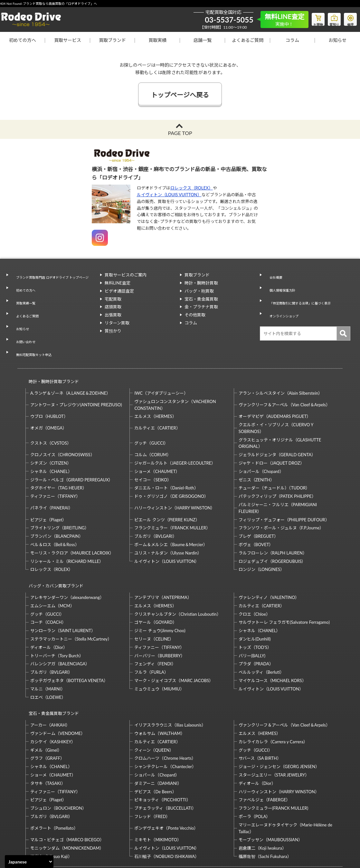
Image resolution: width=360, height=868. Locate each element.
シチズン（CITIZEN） (51, 431)
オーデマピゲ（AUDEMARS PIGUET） (275, 384)
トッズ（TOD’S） (255, 609)
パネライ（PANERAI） (52, 476)
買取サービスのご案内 (126, 275)
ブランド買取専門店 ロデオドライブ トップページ (54, 278)
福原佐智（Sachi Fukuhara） (265, 812)
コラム (292, 40)
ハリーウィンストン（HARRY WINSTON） (175, 476)
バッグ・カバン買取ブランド (53, 550)
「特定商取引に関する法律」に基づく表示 (304, 291)
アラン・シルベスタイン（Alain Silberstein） (281, 361)
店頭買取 (113, 307)
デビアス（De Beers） (155, 747)
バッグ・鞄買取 (199, 291)
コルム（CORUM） (153, 422)
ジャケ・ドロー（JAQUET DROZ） (271, 431)
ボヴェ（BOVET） (256, 512)
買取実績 (157, 40)
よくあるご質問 (248, 40)
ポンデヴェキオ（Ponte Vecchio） (166, 784)
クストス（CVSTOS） (51, 411)
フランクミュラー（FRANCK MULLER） (172, 496)
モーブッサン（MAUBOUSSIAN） (270, 796)
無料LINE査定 (118, 283)
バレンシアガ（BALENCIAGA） (60, 626)
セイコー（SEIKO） (153, 448)
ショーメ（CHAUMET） (157, 439)
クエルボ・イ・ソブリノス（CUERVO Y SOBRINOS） (276, 396)
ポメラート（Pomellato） (54, 784)
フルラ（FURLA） (151, 634)
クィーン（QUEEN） (154, 706)
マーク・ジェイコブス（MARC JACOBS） (174, 642)
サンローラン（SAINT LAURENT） (63, 593)
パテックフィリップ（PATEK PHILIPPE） (277, 464)
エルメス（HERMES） (155, 384)
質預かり (113, 331)
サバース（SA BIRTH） (260, 714)
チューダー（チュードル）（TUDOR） (274, 456)
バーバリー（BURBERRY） (160, 617)
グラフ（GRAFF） (47, 714)
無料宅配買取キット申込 (34, 330)
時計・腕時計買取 (201, 283)
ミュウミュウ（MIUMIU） (159, 651)
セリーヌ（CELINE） (154, 601)
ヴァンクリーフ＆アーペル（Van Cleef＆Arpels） (284, 372)
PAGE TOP (180, 133)
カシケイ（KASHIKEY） (53, 698)
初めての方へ (23, 40)
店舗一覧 (203, 40)
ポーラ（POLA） (255, 772)
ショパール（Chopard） (261, 439)
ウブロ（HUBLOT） (49, 384)
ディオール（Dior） (49, 609)
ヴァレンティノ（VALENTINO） (269, 559)
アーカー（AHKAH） (50, 681)
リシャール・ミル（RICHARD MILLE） (67, 529)
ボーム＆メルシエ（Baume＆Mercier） (171, 512)
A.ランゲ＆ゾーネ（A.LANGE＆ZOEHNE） (70, 361)
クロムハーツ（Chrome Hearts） (165, 714)
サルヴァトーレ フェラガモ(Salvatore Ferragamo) (284, 584)
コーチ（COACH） (48, 584)
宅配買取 (113, 299)
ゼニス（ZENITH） (257, 448)
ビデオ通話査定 (119, 291)
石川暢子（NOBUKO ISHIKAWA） (167, 812)
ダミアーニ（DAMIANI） (158, 739)
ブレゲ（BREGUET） (258, 504)
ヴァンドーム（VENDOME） (58, 689)
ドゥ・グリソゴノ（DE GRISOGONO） (171, 464)
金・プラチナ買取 (201, 307)
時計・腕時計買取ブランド (51, 352)
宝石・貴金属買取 (201, 299)
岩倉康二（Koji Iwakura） (262, 804)
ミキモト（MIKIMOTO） (158, 796)
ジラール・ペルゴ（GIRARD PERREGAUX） (71, 448)
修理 (349, 18)
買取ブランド (112, 40)
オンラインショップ (283, 299)
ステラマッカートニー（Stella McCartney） (71, 601)
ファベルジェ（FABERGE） (264, 756)
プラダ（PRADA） (256, 626)
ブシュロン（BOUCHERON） (58, 764)
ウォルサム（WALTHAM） (160, 689)
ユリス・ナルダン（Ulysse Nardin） (168, 521)
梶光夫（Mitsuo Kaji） (51, 812)
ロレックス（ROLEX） (192, 188)
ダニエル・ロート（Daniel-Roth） (166, 456)
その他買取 (195, 315)
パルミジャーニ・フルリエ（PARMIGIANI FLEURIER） (278, 476)
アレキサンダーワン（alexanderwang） (67, 559)
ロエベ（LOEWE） (48, 659)
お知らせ (337, 40)
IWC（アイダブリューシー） (161, 361)
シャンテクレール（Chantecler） (165, 722)
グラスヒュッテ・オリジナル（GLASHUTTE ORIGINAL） (280, 411)
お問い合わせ (24, 322)
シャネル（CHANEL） (51, 439)
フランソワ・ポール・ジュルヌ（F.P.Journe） (281, 496)
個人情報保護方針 (281, 283)
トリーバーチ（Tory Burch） (57, 617)
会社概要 (273, 275)
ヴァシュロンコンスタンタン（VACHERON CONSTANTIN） (175, 373)
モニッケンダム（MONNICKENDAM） (67, 804)
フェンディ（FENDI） (155, 626)
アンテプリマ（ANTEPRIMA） (163, 559)
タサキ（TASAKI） (48, 739)
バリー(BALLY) (252, 617)
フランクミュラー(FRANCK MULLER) (273, 764)
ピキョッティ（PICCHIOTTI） (162, 756)
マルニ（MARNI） (48, 651)
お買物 (310, 18)
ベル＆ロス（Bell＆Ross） (55, 512)
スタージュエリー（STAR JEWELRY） (274, 731)
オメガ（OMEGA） (48, 396)
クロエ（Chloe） (254, 576)
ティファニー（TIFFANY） (55, 464)
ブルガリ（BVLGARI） (155, 504)
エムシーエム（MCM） (52, 567)
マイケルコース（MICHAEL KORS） (272, 642)
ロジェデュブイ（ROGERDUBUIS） (272, 529)
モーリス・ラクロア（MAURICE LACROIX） (72, 521)
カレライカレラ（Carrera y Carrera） (273, 698)
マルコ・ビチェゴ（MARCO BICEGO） (67, 796)
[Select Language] (29, 862)
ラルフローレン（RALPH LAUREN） (273, 521)
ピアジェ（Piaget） (48, 487)
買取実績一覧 (24, 298)
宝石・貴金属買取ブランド (51, 672)
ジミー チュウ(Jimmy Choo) (160, 593)
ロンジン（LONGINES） (261, 537)
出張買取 (113, 315)
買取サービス (68, 40)
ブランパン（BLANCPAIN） (57, 504)
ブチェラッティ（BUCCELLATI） (165, 764)
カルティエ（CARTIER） (157, 396)
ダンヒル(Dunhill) (255, 601)
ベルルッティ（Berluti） (261, 634)
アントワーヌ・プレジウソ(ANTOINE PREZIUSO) (76, 372)
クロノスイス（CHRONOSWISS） (62, 422)
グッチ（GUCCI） (151, 411)
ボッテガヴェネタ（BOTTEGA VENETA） (69, 642)
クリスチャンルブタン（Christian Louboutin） (177, 576)
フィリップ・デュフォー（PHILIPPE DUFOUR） (284, 487)
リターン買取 (117, 323)
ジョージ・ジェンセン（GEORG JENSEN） (279, 722)
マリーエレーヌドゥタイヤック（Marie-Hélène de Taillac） (285, 784)
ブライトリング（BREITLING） (60, 496)
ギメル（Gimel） (46, 706)
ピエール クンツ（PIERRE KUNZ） (167, 487)
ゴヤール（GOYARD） (155, 584)
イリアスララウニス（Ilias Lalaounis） (170, 681)
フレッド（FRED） (152, 772)
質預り (329, 18)
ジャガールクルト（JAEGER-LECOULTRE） (175, 431)
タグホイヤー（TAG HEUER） (58, 456)
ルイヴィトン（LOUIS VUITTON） (169, 195)
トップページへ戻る (180, 95)
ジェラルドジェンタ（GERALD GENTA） (277, 422)
